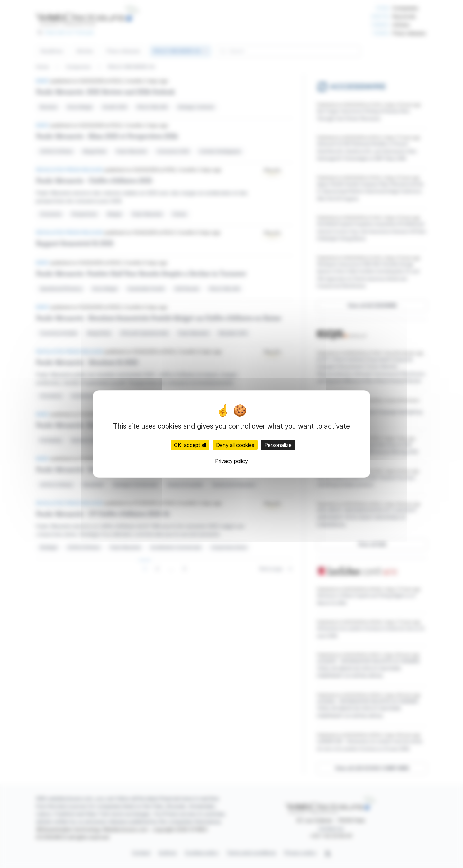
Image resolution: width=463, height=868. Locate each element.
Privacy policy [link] (232, 461)
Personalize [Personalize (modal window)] (278, 445)
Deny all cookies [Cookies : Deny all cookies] (235, 445)
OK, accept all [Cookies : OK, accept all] (190, 445)
